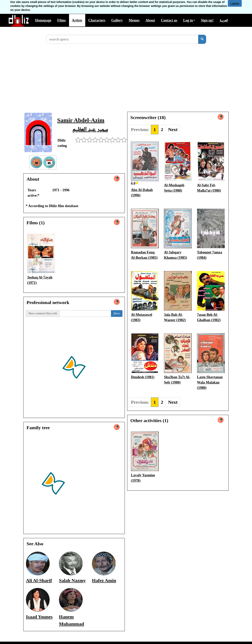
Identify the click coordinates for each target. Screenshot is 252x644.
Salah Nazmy (72, 580)
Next (173, 130)
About (150, 20)
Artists (77, 20)
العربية (224, 20)
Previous (140, 130)
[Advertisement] (126, 81)
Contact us (169, 20)
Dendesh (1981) (143, 377)
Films (62, 20)
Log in (189, 20)
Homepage (43, 20)
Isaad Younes (39, 617)
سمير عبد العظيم (90, 129)
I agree (235, 3)
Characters (97, 20)
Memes (134, 20)
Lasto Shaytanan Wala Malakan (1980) (210, 382)
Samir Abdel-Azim (81, 120)
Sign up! (207, 20)
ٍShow (117, 313)
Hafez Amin (104, 580)
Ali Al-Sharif (39, 580)
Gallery (117, 20)
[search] (202, 39)
